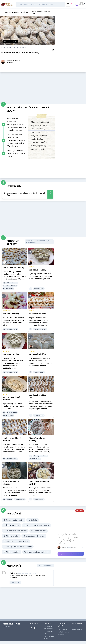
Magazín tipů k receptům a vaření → (71, 554)
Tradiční (11, 483)
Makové (37, 439)
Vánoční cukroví (10, 41)
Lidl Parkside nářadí (48, 633)
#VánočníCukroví (12, 283)
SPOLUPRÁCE (77, 624)
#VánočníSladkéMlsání (10, 286)
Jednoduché (39, 483)
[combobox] (41, 4)
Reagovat (15, 583)
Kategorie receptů (61, 636)
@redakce (10, 62)
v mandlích (38, 396)
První (13, 267)
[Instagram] (31, 628)
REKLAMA (48, 624)
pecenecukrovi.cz (11, 624)
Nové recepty (62, 629)
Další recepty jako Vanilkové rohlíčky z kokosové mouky (37, 242)
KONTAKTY (34, 624)
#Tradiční (10, 499)
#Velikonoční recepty (40, 329)
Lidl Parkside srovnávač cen (49, 628)
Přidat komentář (45, 566)
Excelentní (12, 439)
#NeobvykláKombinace (41, 456)
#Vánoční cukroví (8, 289)
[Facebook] (35, 628)
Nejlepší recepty (63, 632)
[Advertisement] (71, 21)
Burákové (11, 398)
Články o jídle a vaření (49, 637)
